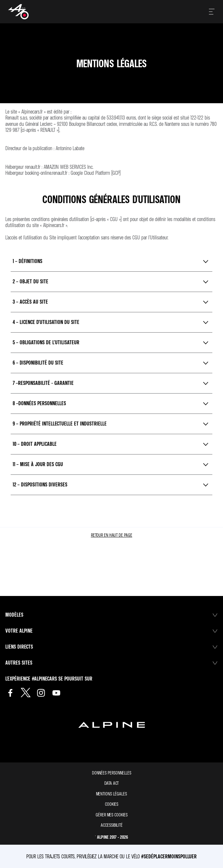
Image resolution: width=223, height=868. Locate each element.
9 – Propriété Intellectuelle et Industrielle (60, 424)
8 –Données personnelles (39, 403)
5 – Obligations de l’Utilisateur (46, 342)
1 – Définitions (27, 261)
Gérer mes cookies (112, 815)
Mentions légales (111, 794)
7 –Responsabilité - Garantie (43, 383)
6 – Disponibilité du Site (38, 363)
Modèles (111, 615)
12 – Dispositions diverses (40, 484)
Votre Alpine (111, 631)
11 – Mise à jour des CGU (38, 464)
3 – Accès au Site (30, 302)
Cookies (112, 804)
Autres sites (111, 663)
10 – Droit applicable (35, 444)
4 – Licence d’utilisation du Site (46, 322)
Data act (111, 783)
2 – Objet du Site (30, 281)
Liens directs (111, 647)
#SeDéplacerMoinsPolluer (169, 856)
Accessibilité (112, 825)
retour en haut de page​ (112, 535)
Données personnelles (112, 773)
